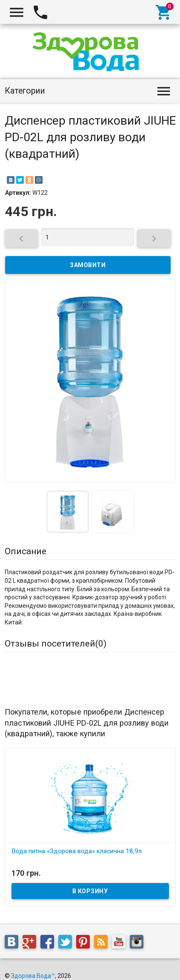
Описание (26, 551)
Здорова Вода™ (33, 963)
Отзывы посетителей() (56, 644)
